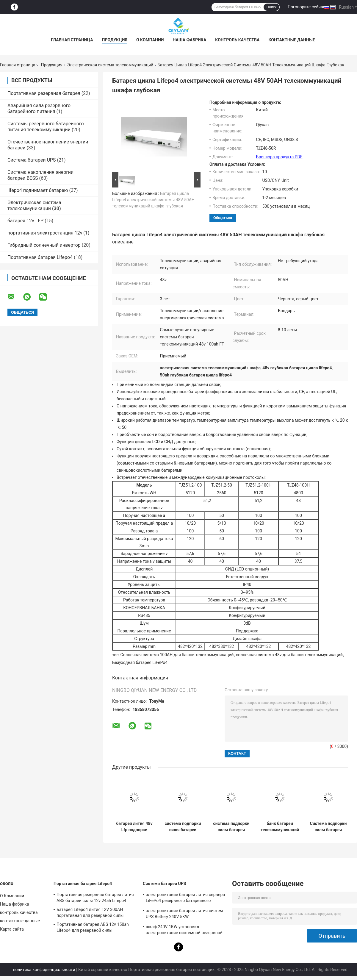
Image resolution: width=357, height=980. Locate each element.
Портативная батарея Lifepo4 (40, 257)
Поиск (271, 7)
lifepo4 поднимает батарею (38, 190)
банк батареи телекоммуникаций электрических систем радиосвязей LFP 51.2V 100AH (280, 827)
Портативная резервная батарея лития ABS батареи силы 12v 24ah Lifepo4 (95, 898)
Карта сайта (12, 929)
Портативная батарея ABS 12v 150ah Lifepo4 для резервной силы (93, 927)
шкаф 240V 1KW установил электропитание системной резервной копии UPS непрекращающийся (184, 931)
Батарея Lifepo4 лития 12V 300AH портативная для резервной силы (90, 912)
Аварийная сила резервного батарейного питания (39, 108)
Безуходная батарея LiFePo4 (140, 662)
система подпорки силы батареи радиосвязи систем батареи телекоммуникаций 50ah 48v (183, 827)
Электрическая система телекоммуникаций (110, 65)
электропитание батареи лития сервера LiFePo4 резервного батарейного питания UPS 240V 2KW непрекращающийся (185, 898)
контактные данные (292, 40)
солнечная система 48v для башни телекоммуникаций (289, 655)
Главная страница (72, 40)
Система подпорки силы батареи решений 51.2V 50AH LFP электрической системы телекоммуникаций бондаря (328, 827)
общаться (223, 218)
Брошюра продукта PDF (279, 157)
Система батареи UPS (32, 160)
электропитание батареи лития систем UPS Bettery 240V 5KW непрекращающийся (184, 915)
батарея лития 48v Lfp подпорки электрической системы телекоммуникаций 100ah (134, 827)
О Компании (150, 40)
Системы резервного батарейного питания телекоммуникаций (46, 127)
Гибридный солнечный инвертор (44, 245)
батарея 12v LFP (25, 221)
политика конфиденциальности (44, 970)
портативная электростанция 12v (45, 233)
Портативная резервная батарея (44, 93)
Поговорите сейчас (306, 7)
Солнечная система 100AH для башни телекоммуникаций (177, 655)
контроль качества (237, 40)
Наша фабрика (190, 40)
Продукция (115, 40)
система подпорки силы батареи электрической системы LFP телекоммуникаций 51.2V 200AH (231, 827)
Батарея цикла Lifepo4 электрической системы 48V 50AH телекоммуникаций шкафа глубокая (153, 200)
